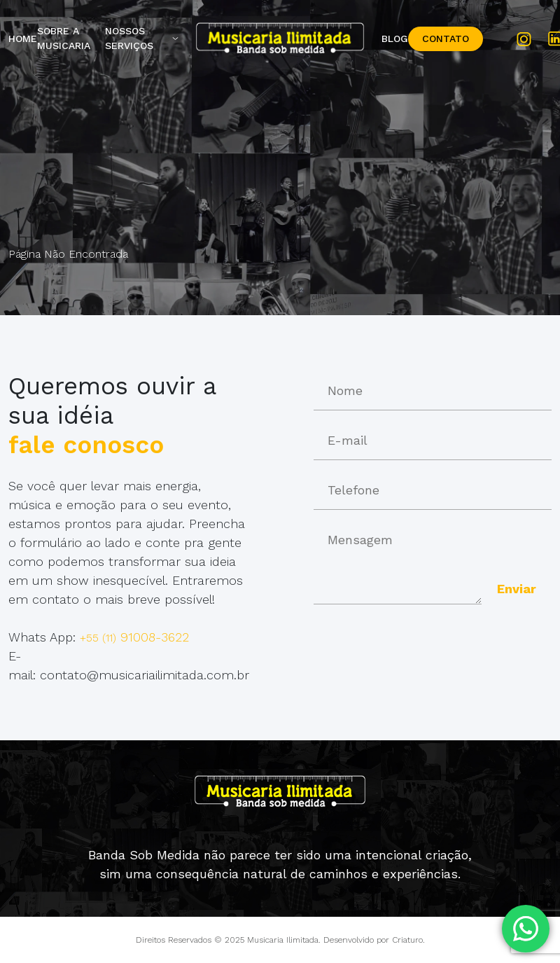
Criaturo (407, 940)
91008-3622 (134, 637)
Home (23, 39)
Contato (446, 39)
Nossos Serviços (129, 38)
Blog (395, 39)
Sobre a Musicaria (64, 38)
